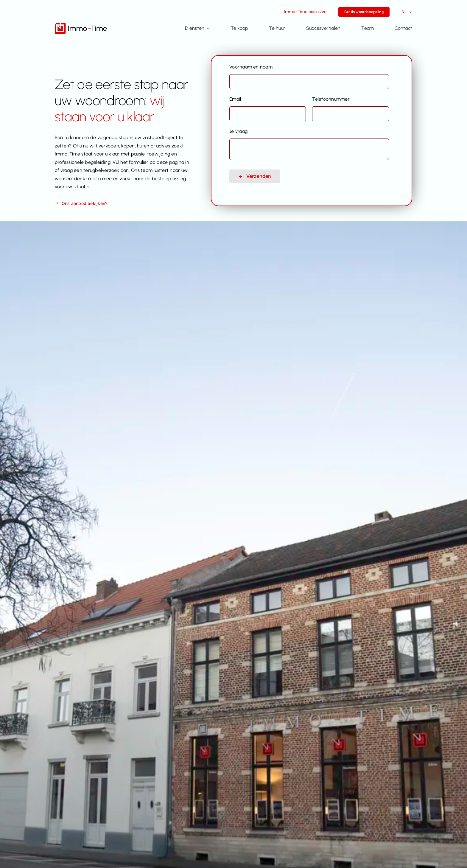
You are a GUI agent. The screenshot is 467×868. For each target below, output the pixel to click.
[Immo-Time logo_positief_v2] (81, 25)
